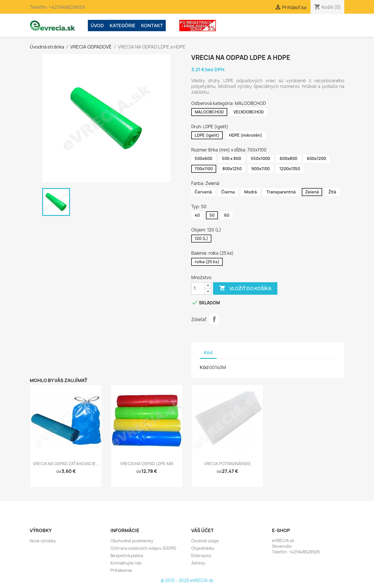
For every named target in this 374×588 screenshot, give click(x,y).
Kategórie (123, 26)
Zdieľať (214, 319)
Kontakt (152, 26)
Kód (204, 367)
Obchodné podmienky (132, 541)
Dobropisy (201, 556)
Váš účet (202, 530)
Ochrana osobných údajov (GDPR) (144, 548)
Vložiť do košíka (245, 288)
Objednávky (203, 548)
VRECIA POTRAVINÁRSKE (228, 464)
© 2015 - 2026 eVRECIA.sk (187, 580)
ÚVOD (97, 26)
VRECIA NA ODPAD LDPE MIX (147, 464)
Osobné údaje (205, 541)
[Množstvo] (198, 288)
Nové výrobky (43, 541)
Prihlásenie (121, 570)
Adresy (198, 563)
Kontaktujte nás (126, 563)
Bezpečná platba (127, 556)
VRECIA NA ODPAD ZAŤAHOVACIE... (66, 464)
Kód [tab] (208, 353)
